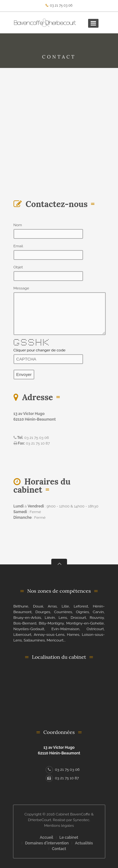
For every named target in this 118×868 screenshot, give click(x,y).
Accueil (47, 837)
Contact (59, 849)
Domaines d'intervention (47, 843)
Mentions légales (59, 826)
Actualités (84, 843)
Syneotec (81, 820)
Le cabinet (69, 837)
